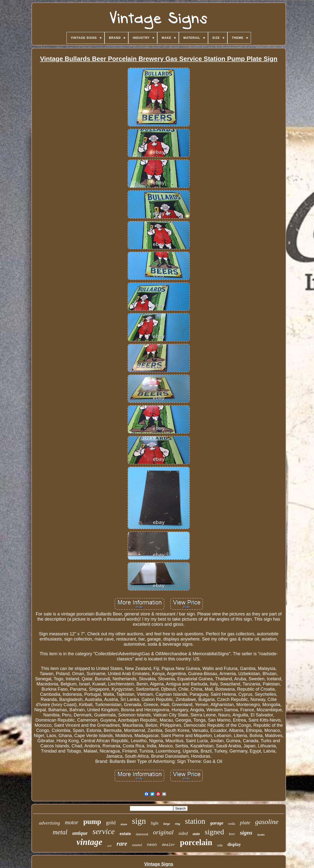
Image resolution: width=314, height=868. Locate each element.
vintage (89, 842)
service (104, 831)
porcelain (196, 842)
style (109, 846)
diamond (142, 834)
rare (122, 844)
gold (111, 822)
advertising (50, 823)
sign (139, 821)
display (234, 844)
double (261, 835)
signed (214, 832)
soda (232, 824)
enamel (137, 845)
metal (60, 832)
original (163, 832)
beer (232, 834)
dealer (169, 845)
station (195, 821)
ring (177, 824)
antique (80, 833)
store (124, 824)
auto (196, 834)
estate (125, 834)
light (155, 823)
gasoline (267, 822)
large (167, 824)
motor (72, 822)
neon (152, 845)
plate (245, 823)
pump (92, 822)
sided (183, 833)
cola (220, 845)
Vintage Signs (159, 864)
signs (246, 833)
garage (217, 823)
